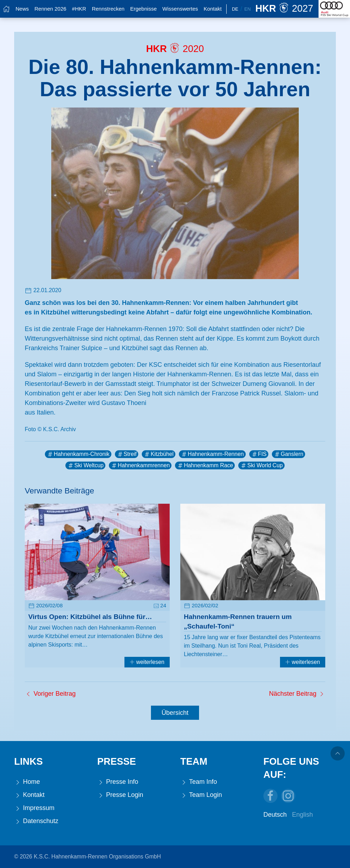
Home (27, 782)
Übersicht (175, 713)
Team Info (199, 782)
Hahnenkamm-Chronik (78, 454)
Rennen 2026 (51, 9)
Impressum (34, 808)
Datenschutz (36, 821)
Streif (127, 454)
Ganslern (288, 454)
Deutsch (275, 815)
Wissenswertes (180, 9)
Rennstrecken (108, 9)
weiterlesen (147, 662)
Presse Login (120, 795)
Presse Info (118, 782)
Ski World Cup (261, 465)
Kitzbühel (159, 454)
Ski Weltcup (85, 465)
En (247, 9)
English (302, 815)
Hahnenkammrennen (140, 465)
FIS (259, 454)
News (22, 9)
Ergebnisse (143, 9)
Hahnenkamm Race (205, 465)
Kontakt (213, 9)
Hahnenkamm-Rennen (212, 454)
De (235, 9)
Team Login (201, 795)
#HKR (79, 9)
